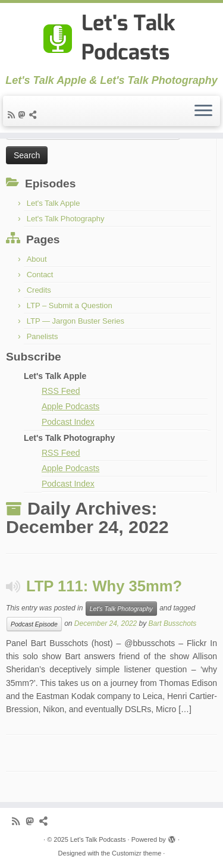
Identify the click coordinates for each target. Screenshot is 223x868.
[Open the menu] (203, 111)
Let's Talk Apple (54, 203)
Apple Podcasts (70, 406)
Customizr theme (136, 853)
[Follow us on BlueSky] (34, 115)
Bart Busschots (173, 623)
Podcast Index (68, 422)
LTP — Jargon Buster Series (76, 321)
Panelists (43, 336)
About (37, 259)
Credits (39, 290)
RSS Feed (61, 391)
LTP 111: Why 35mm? (104, 586)
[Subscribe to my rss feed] (13, 115)
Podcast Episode (34, 624)
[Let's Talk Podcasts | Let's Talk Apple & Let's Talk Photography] (111, 39)
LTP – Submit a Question (70, 305)
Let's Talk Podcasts (98, 839)
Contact (40, 275)
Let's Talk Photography (66, 219)
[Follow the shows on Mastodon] (24, 115)
